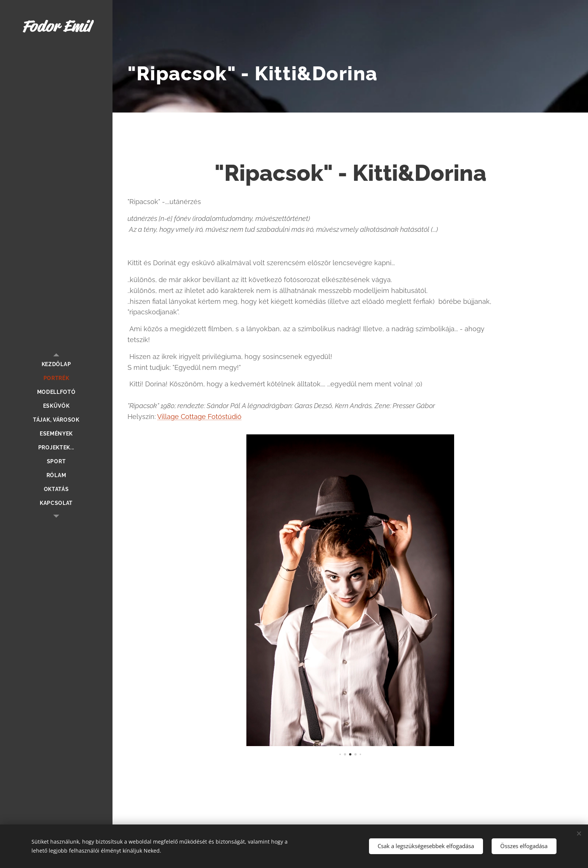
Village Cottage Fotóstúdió (199, 417)
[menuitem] (56, 364)
